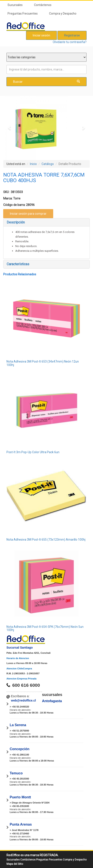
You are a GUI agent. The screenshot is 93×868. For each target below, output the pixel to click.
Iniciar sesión (41, 35)
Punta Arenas (21, 824)
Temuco (16, 773)
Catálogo (48, 164)
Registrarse (72, 35)
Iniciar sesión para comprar (28, 214)
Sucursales (15, 5)
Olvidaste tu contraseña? (70, 42)
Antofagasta (52, 701)
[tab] (46, 222)
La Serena (18, 725)
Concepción (20, 749)
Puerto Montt (20, 797)
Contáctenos (43, 5)
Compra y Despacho (63, 13)
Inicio (33, 164)
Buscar (46, 82)
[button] (10, 128)
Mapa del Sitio (15, 864)
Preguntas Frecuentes (23, 13)
